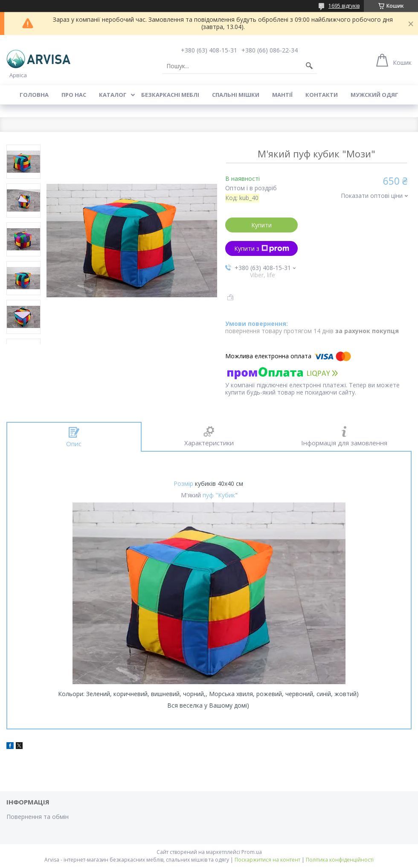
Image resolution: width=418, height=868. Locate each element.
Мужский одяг (374, 95)
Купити (261, 225)
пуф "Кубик (219, 495)
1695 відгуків (344, 6)
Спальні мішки (236, 95)
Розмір (183, 483)
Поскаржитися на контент (267, 860)
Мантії (282, 95)
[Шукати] (309, 66)
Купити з (262, 248)
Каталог (113, 95)
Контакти (322, 95)
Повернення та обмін (38, 817)
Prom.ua (252, 852)
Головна (34, 95)
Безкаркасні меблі (170, 95)
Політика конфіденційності (340, 860)
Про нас (74, 95)
